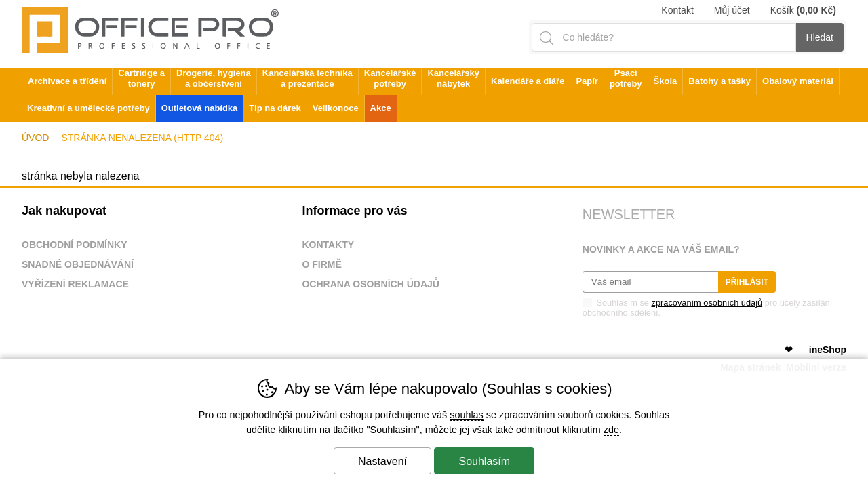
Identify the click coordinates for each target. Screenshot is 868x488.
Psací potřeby (626, 78)
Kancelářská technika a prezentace (308, 78)
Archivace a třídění (67, 81)
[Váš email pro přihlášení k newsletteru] (650, 282)
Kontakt (677, 10)
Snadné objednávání (78, 264)
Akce (381, 108)
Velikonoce (336, 108)
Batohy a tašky (719, 81)
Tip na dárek (275, 108)
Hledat (820, 37)
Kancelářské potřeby (390, 78)
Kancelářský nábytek (453, 78)
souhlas (467, 415)
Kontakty (328, 245)
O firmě (321, 264)
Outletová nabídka (200, 108)
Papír (587, 81)
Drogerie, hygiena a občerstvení (214, 78)
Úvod (35, 138)
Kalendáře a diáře (528, 81)
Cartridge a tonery (141, 78)
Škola (666, 81)
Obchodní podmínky (75, 245)
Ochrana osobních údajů (371, 284)
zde (611, 430)
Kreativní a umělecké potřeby (88, 108)
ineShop (828, 350)
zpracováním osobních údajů (707, 303)
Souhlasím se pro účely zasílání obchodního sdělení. (707, 307)
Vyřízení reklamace (75, 284)
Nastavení (382, 461)
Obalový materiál (798, 81)
